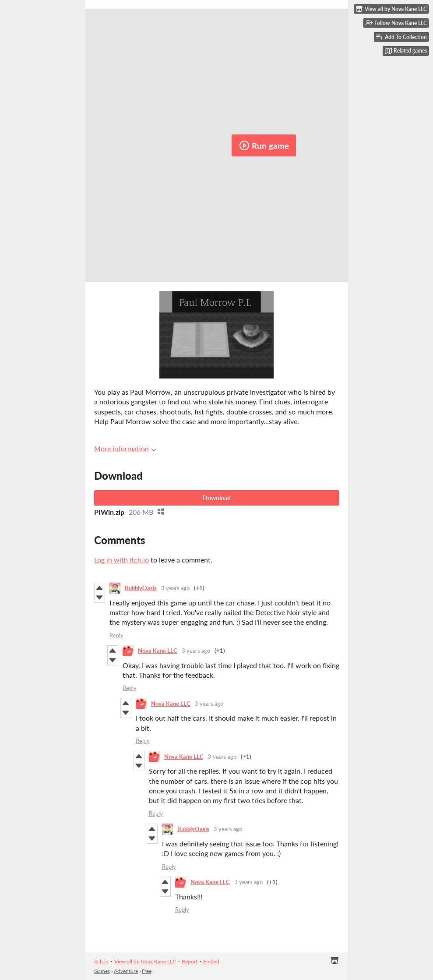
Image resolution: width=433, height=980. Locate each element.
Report (190, 961)
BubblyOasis (141, 588)
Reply (116, 635)
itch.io (101, 961)
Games (102, 971)
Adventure (126, 971)
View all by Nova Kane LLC (145, 961)
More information (125, 448)
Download (217, 498)
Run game (264, 145)
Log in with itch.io (121, 560)
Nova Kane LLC (158, 651)
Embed (211, 961)
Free (147, 971)
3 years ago (175, 588)
